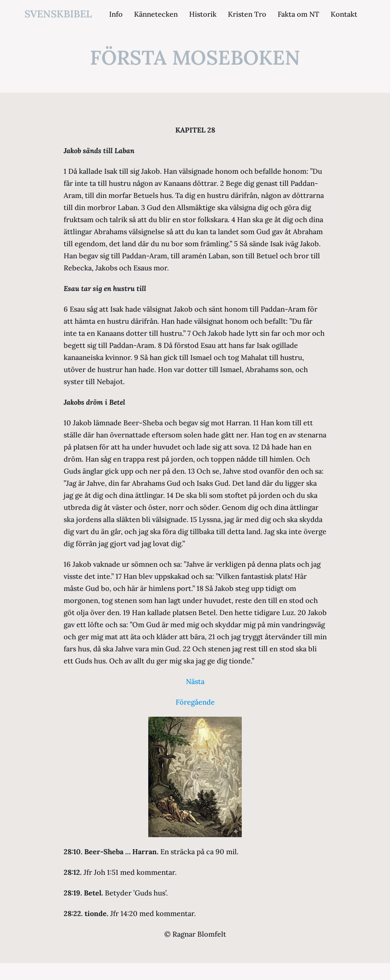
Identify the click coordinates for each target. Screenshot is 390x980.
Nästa (195, 681)
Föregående (195, 702)
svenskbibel (58, 14)
